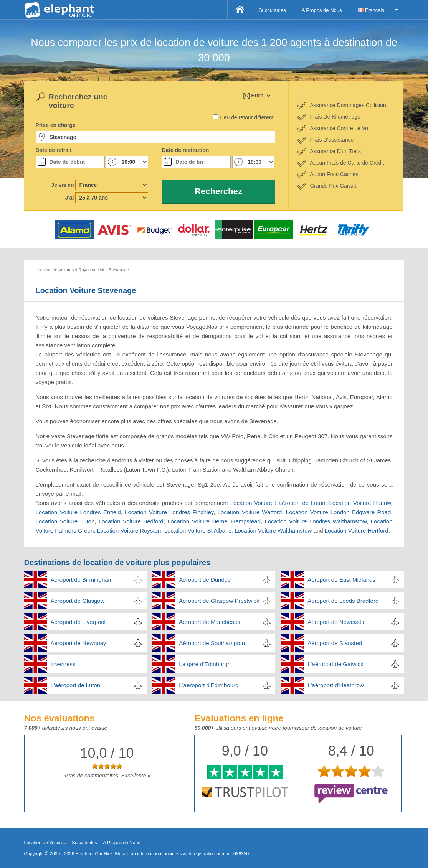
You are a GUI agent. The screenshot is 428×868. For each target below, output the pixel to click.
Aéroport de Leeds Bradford (343, 601)
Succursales (272, 10)
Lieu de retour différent (247, 117)
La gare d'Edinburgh (205, 664)
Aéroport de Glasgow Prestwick (219, 601)
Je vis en (62, 185)
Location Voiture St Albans (198, 531)
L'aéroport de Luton (76, 685)
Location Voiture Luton (65, 521)
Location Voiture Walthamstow (273, 531)
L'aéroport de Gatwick (335, 664)
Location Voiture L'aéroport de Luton (278, 503)
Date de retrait (54, 150)
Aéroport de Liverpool (78, 622)
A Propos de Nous (322, 10)
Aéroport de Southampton (212, 643)
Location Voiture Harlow (360, 503)
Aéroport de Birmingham (82, 580)
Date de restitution (185, 150)
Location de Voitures (45, 843)
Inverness (63, 664)
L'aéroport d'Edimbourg (209, 685)
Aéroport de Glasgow (78, 601)
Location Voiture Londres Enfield (78, 512)
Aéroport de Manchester (210, 622)
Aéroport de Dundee (205, 580)
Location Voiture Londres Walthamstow (316, 521)
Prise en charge (56, 125)
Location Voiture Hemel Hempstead (214, 521)
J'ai (70, 198)
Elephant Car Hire (94, 854)
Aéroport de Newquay (78, 643)
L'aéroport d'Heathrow (336, 685)
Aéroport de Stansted (335, 643)
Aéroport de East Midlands (341, 580)
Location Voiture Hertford (357, 531)
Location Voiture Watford (250, 512)
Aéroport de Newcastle (337, 622)
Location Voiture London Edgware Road (338, 512)
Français (371, 10)
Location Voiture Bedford (131, 521)
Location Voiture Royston (129, 531)
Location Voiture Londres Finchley (169, 512)
